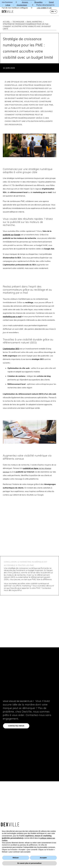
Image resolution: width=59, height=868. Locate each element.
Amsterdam (22, 5)
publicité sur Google (12, 235)
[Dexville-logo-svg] (8, 11)
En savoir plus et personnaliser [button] (30, 863)
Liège (8, 5)
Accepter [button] (43, 858)
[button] (54, 11)
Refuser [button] (16, 858)
